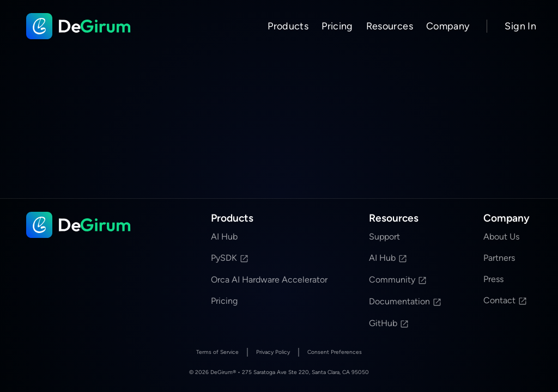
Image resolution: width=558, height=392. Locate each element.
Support (384, 237)
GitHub (389, 323)
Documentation (405, 301)
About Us (501, 237)
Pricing (337, 26)
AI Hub (224, 237)
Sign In (520, 26)
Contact (505, 300)
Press (493, 279)
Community (398, 280)
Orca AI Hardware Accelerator (269, 280)
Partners (499, 258)
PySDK (230, 258)
